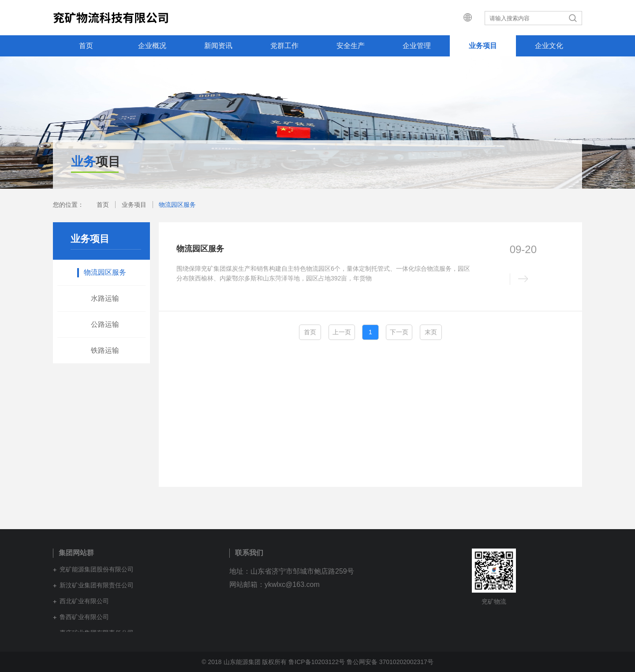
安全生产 (351, 46)
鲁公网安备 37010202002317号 (390, 662)
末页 (431, 332)
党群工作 (284, 46)
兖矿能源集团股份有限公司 (97, 569)
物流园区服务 (177, 205)
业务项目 (483, 46)
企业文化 (549, 46)
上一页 (342, 332)
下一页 (399, 332)
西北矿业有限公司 (84, 601)
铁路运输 (105, 350)
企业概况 (152, 46)
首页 (86, 46)
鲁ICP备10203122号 (317, 662)
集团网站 (461, 18)
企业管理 (417, 46)
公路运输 (105, 324)
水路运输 (105, 298)
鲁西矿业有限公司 (84, 617)
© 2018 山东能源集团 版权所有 (244, 662)
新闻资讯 (218, 46)
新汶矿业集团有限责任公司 (97, 585)
